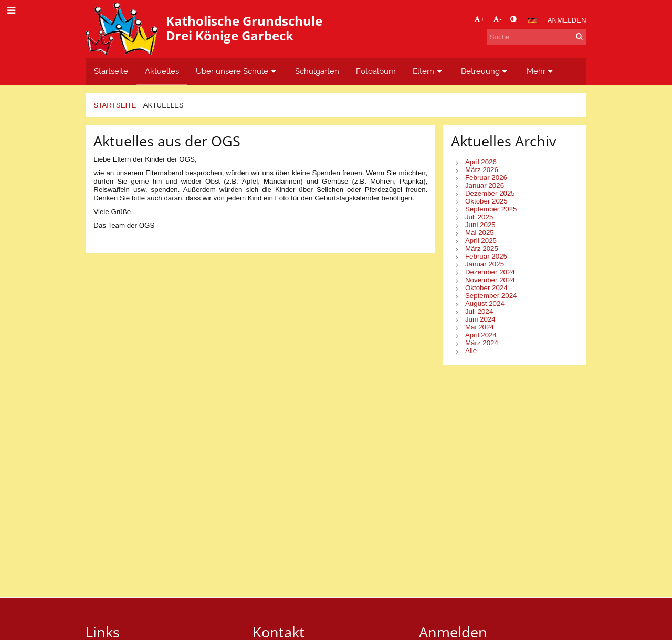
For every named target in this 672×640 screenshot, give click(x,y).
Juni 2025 (480, 225)
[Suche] (537, 37)
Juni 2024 (480, 319)
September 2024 (491, 296)
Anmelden (567, 20)
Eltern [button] (428, 71)
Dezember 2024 (490, 272)
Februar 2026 (486, 178)
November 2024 (490, 280)
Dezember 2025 (490, 193)
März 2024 (482, 343)
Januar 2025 (485, 264)
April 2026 (481, 162)
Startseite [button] (111, 71)
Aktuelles (164, 105)
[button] (532, 20)
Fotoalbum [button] (376, 71)
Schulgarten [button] (317, 71)
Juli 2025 (479, 217)
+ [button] (479, 19)
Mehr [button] (541, 71)
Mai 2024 (480, 327)
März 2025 (482, 248)
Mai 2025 (480, 233)
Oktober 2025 (486, 201)
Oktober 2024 (486, 288)
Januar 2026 (485, 185)
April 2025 (481, 241)
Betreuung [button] (485, 71)
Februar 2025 (486, 256)
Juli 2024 (479, 311)
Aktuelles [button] (162, 71)
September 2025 (491, 209)
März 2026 (482, 170)
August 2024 (485, 303)
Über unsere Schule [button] (237, 71)
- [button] (497, 19)
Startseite (115, 105)
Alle (471, 351)
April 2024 (481, 335)
